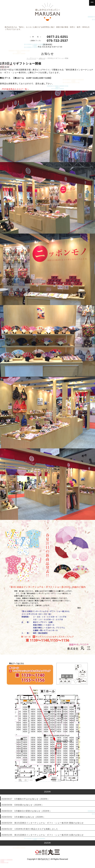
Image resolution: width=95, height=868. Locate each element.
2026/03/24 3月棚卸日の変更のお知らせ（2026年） (26, 811)
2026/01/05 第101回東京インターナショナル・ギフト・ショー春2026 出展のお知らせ (42, 835)
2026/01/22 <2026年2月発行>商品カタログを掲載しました (30, 829)
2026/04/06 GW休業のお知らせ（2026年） (22, 805)
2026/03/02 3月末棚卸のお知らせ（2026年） (23, 817)
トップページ (31, 58)
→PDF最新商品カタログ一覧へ (15, 89)
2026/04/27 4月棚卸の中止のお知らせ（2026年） (25, 799)
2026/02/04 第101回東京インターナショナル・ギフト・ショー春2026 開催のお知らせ (42, 823)
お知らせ (42, 58)
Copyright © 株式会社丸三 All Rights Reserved (47, 859)
